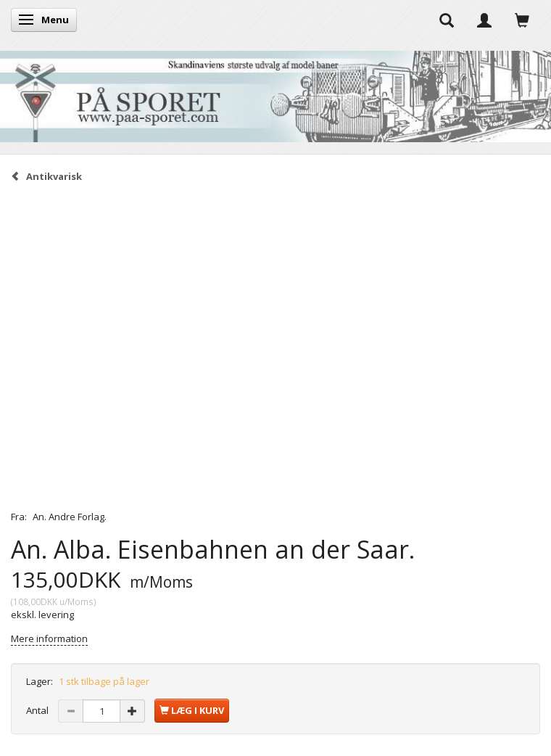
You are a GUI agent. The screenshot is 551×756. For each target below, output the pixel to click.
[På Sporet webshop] (275, 93)
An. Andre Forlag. (70, 517)
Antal (38, 710)
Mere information (49, 638)
